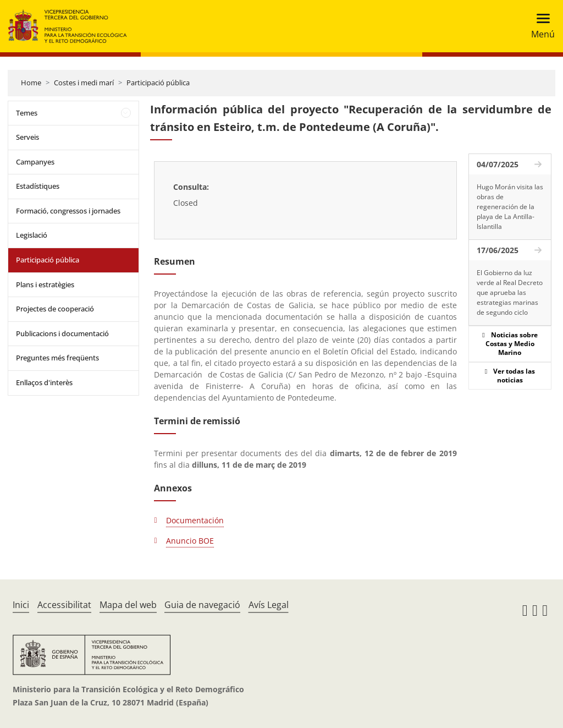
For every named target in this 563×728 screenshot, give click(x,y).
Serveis (27, 137)
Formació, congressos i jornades (68, 211)
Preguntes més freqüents (57, 358)
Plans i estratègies (45, 284)
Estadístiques (38, 186)
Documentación (195, 520)
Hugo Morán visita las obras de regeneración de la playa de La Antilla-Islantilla (510, 207)
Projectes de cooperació (55, 309)
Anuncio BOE (190, 541)
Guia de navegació (202, 605)
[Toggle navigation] (540, 26)
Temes (27, 113)
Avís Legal (269, 605)
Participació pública (158, 83)
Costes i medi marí (84, 83)
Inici (21, 605)
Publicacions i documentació (62, 333)
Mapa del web (128, 605)
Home (31, 83)
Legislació (32, 235)
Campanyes (35, 162)
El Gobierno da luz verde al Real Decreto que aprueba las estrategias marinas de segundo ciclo (510, 292)
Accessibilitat (64, 605)
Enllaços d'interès (44, 382)
